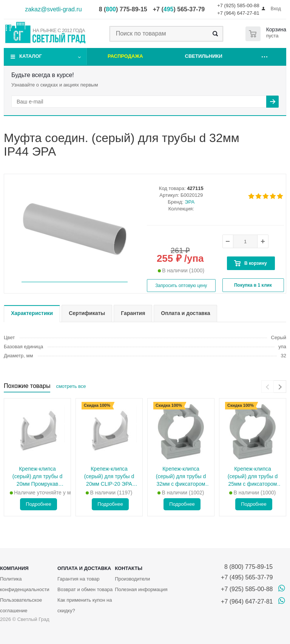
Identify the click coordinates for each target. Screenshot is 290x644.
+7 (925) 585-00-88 (238, 5)
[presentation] (268, 387)
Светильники (204, 56)
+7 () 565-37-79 (179, 9)
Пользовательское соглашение (21, 605)
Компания (14, 568)
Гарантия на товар (78, 579)
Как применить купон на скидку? (85, 605)
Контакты (129, 568)
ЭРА (190, 202)
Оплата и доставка (84, 568)
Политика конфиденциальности (25, 584)
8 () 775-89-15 (123, 9)
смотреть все (71, 386)
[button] (75, 282)
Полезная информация (141, 589)
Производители (132, 579)
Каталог (31, 56)
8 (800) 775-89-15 (247, 567)
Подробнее (38, 504)
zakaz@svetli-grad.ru (53, 9)
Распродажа (125, 56)
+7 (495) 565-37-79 (247, 577)
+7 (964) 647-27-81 (238, 13)
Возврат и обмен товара (85, 589)
